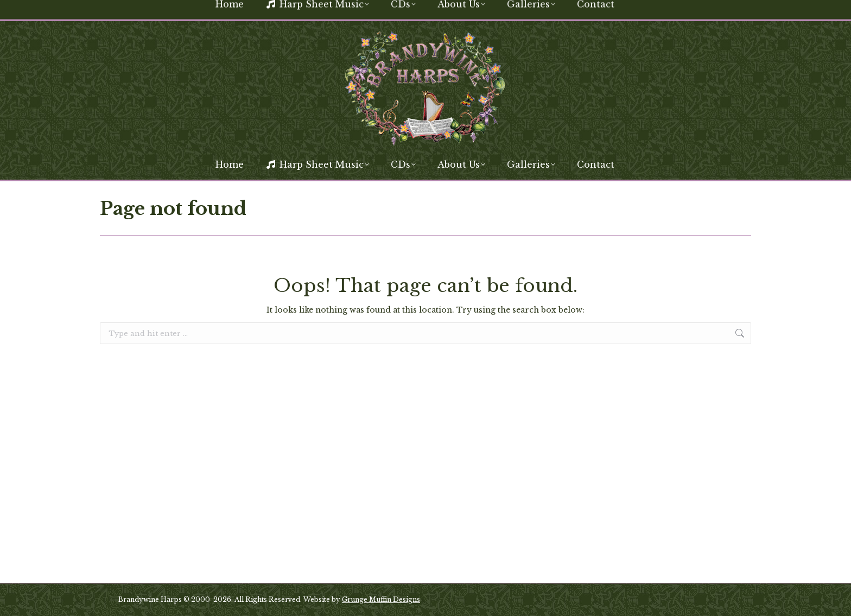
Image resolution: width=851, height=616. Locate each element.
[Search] (670, 10)
